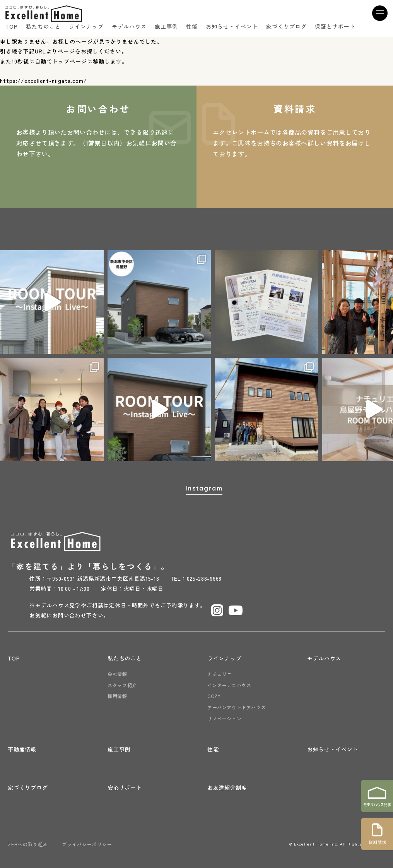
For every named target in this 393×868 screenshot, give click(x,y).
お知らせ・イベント (232, 26)
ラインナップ (86, 26)
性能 (192, 26)
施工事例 (166, 26)
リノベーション (224, 718)
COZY (214, 696)
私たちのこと (43, 26)
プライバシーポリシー (87, 844)
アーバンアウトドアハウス (237, 707)
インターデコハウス (229, 685)
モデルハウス (129, 26)
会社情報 (117, 674)
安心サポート (125, 787)
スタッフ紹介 (122, 685)
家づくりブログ (286, 26)
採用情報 (117, 696)
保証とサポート (335, 26)
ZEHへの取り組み (28, 844)
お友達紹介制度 (227, 787)
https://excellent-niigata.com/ (44, 81)
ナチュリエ (220, 674)
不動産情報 (22, 749)
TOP (12, 26)
